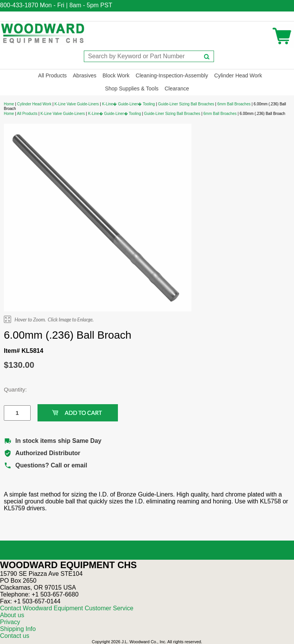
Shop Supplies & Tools (132, 88)
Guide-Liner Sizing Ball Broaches (186, 104)
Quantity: (11, 389)
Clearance (177, 88)
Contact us (15, 636)
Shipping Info (18, 629)
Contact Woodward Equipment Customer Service (67, 608)
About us (12, 615)
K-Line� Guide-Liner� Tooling (128, 104)
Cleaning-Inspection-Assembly (172, 75)
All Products (53, 75)
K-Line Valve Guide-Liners (77, 104)
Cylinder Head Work (238, 75)
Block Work (116, 75)
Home (9, 104)
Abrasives (84, 75)
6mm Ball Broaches (234, 104)
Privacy (10, 622)
